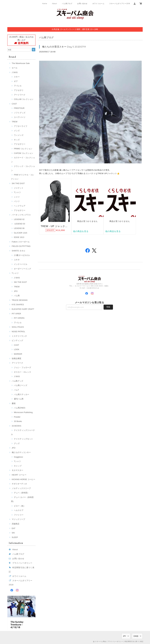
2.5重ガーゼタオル (22, 255)
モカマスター (17, 470)
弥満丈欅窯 (16, 359)
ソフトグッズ (20, 113)
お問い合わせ (82, 4)
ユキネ (17, 260)
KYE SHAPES (18, 305)
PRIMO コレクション (23, 149)
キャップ (18, 466)
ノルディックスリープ (21, 488)
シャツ (17, 197)
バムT (16, 390)
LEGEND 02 (19, 219)
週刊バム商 (19, 399)
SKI (13, 533)
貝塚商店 (16, 524)
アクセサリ (19, 90)
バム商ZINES (20, 408)
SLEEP (15, 537)
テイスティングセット (23, 439)
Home (45, 4)
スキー (17, 77)
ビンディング (17, 340)
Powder (17, 417)
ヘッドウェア (20, 206)
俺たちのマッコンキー (21, 452)
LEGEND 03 (19, 224)
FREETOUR (19, 108)
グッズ (17, 443)
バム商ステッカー (22, 394)
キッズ (17, 140)
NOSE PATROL (18, 332)
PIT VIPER (16, 314)
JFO (16, 291)
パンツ (17, 201)
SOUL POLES (18, 327)
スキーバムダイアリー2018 (120, 4)
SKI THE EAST (18, 183)
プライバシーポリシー (22, 563)
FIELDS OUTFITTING (21, 246)
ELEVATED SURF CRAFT (23, 309)
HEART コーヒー (19, 475)
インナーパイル (21, 264)
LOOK (17, 349)
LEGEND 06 (19, 228)
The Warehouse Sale (21, 63)
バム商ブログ (67, 4)
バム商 (17, 296)
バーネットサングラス (21, 215)
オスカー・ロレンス (22, 372)
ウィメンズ (19, 135)
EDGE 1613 (19, 237)
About (54, 4)
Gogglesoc (19, 457)
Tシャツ (17, 192)
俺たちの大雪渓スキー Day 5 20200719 (64, 47)
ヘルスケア (19, 510)
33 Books (18, 421)
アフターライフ (21, 126)
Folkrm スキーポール (21, 242)
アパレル (18, 86)
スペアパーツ (20, 117)
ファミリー (19, 515)
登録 (108, 307)
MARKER (18, 354)
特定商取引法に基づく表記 (134, 641)
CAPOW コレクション (24, 153)
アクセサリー (20, 144)
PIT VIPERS (19, 318)
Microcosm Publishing (23, 412)
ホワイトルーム (98, 4)
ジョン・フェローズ (22, 367)
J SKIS (15, 72)
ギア (16, 81)
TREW (15, 122)
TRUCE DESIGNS (20, 300)
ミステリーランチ (19, 336)
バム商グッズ (17, 381)
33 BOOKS (16, 426)
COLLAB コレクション (24, 99)
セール (15, 68)
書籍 (14, 403)
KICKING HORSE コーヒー (23, 479)
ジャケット (19, 188)
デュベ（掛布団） (22, 493)
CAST (14, 104)
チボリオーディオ (19, 484)
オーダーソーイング (22, 269)
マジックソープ (18, 519)
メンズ (17, 131)
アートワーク (20, 95)
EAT (14, 528)
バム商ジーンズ (21, 385)
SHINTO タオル (18, 251)
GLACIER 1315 (21, 233)
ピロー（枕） (20, 506)
